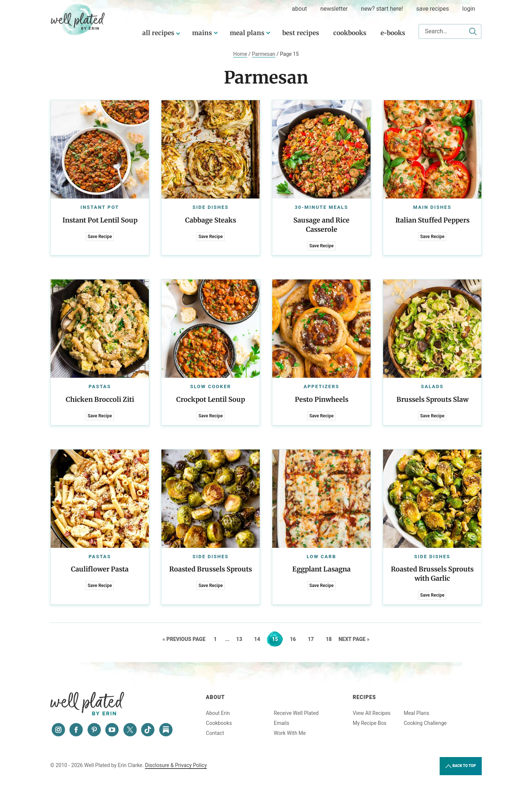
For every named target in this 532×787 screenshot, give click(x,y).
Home (240, 54)
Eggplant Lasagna (321, 569)
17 (313, 639)
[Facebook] (76, 730)
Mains (202, 33)
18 (331, 639)
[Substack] (166, 730)
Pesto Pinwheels (322, 399)
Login (469, 9)
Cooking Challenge (425, 723)
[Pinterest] (94, 730)
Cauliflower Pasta (100, 569)
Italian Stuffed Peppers (432, 220)
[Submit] (473, 31)
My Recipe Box (370, 723)
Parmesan (264, 54)
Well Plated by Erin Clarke (78, 20)
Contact (215, 733)
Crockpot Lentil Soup (211, 399)
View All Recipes (372, 713)
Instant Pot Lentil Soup (100, 220)
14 (260, 639)
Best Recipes (301, 33)
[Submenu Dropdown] (216, 33)
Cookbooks (350, 33)
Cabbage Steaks (211, 220)
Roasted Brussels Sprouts (211, 569)
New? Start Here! (382, 9)
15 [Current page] (277, 639)
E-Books (393, 33)
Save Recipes (433, 9)
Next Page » (354, 639)
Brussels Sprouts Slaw (432, 399)
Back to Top (461, 766)
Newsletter (334, 9)
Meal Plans (247, 33)
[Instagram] (58, 730)
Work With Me (290, 733)
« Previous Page (184, 639)
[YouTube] (112, 730)
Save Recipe (100, 237)
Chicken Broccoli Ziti (100, 399)
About (215, 697)
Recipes (364, 697)
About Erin (218, 713)
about (299, 9)
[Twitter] (130, 730)
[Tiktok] (148, 730)
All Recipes (158, 33)
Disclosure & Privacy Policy (176, 765)
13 (241, 639)
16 (295, 639)
